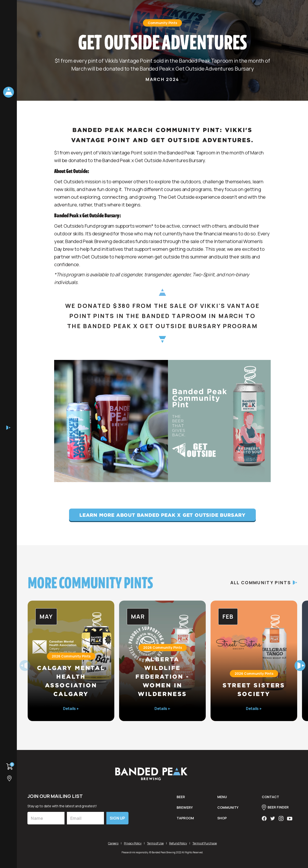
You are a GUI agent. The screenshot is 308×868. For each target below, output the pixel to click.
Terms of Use (155, 843)
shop (222, 822)
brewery (185, 811)
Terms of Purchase (205, 843)
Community (228, 811)
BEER (181, 800)
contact (270, 800)
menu (222, 800)
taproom (185, 822)
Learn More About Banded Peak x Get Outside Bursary (162, 515)
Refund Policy (178, 843)
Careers (113, 843)
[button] (300, 666)
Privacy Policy (133, 843)
